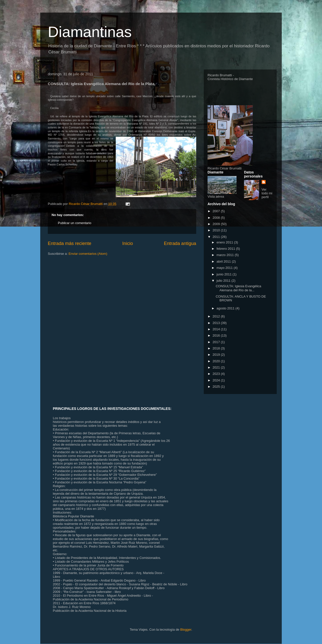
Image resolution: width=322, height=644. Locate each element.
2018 (217, 348)
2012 (217, 316)
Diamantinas (90, 32)
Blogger (186, 630)
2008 (217, 218)
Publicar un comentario (75, 223)
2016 (217, 335)
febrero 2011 (226, 249)
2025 (217, 387)
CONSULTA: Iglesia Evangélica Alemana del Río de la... (238, 288)
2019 (217, 355)
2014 (217, 329)
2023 (217, 374)
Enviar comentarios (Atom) (88, 254)
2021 (217, 367)
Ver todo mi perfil (267, 193)
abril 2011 (224, 261)
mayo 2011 (225, 268)
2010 (217, 230)
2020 (217, 361)
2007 (217, 211)
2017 (217, 342)
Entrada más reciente (70, 243)
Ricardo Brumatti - (221, 75)
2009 (217, 224)
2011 (217, 237)
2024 (217, 380)
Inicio (128, 243)
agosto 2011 (226, 308)
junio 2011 (225, 274)
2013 (217, 323)
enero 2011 (225, 242)
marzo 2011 (226, 255)
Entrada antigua (180, 243)
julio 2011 (224, 281)
